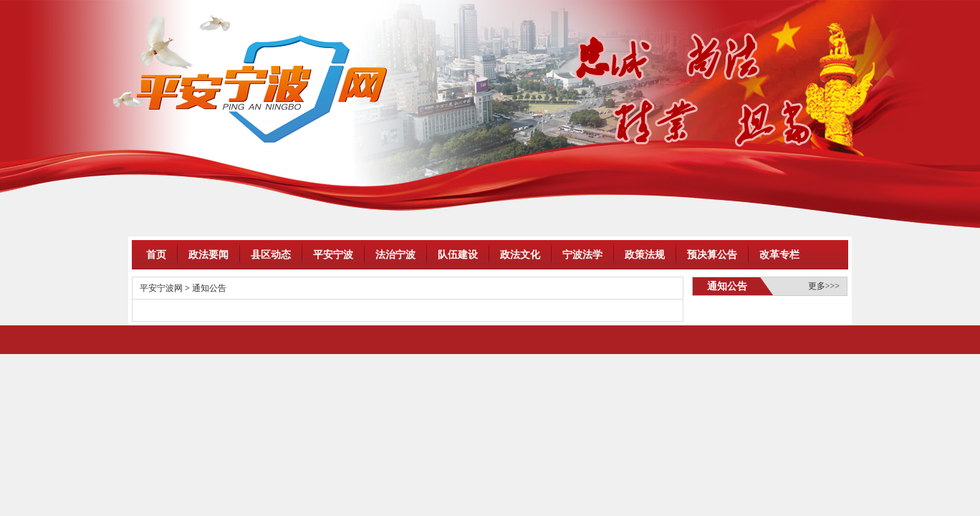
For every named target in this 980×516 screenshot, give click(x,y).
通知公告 (209, 288)
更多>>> (824, 286)
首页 (156, 255)
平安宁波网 (161, 288)
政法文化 (520, 255)
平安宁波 (333, 255)
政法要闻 (208, 255)
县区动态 (271, 255)
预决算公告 (712, 255)
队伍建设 (458, 255)
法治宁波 (395, 255)
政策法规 (645, 255)
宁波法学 (582, 255)
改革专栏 (779, 255)
